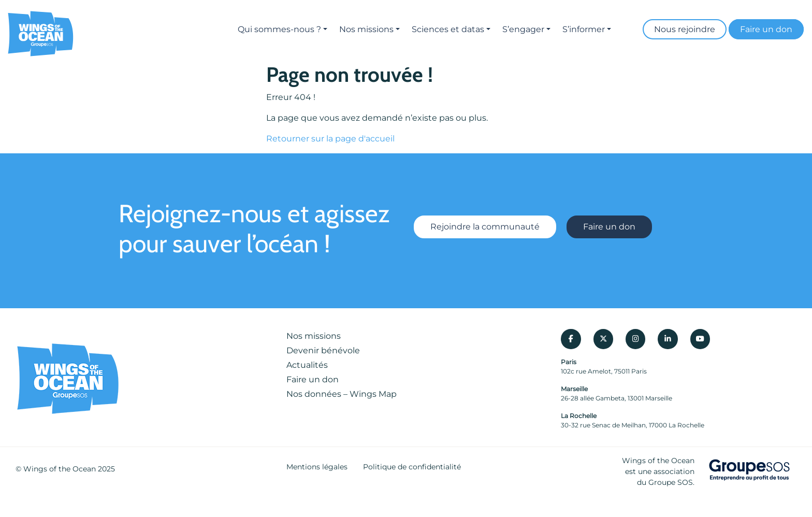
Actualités (307, 365)
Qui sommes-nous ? (279, 29)
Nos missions (366, 29)
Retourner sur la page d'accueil (330, 139)
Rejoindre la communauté (485, 227)
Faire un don (766, 29)
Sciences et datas (448, 29)
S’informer (584, 29)
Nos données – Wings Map (342, 394)
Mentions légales (317, 467)
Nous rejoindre (685, 29)
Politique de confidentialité (412, 467)
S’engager (523, 29)
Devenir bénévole (323, 350)
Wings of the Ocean (60, 469)
